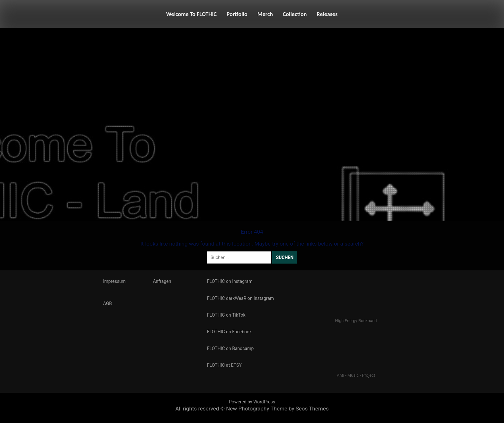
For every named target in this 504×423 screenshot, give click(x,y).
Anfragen (162, 281)
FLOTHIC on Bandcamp (230, 348)
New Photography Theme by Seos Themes (277, 409)
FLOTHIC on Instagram (230, 281)
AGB (108, 303)
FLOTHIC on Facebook (229, 332)
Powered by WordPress (252, 402)
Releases (327, 14)
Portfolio (237, 14)
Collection (295, 14)
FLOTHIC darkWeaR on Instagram (240, 298)
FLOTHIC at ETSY (224, 365)
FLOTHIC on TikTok (226, 315)
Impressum (114, 281)
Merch (265, 14)
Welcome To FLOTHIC (191, 14)
